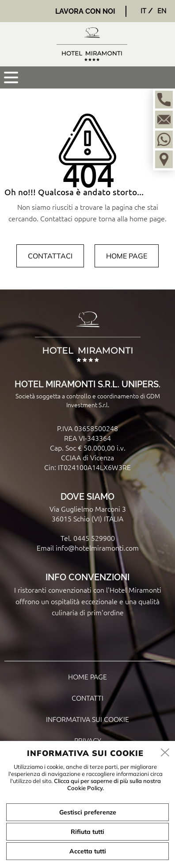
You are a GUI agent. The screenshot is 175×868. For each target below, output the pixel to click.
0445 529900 (94, 538)
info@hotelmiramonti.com (97, 548)
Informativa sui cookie (87, 719)
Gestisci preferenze (88, 812)
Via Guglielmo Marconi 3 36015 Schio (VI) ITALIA (88, 513)
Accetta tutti (88, 851)
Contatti (87, 698)
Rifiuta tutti (87, 832)
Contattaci (50, 256)
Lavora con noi (85, 11)
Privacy (88, 740)
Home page (127, 256)
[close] (165, 753)
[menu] (11, 77)
